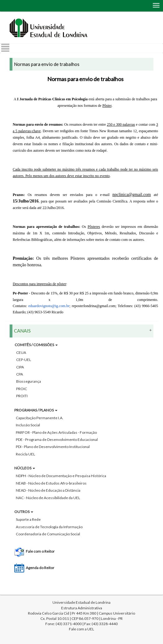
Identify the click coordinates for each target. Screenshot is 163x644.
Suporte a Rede (28, 519)
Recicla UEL (25, 454)
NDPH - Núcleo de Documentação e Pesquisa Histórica (61, 476)
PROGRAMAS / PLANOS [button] (36, 410)
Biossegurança (29, 381)
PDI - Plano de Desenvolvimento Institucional (53, 447)
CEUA (21, 352)
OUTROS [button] (24, 512)
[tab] (81, 455)
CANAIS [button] (83, 331)
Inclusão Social (28, 425)
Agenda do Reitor (40, 568)
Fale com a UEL (81, 629)
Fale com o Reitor (40, 551)
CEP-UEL (24, 360)
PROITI (22, 396)
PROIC (22, 389)
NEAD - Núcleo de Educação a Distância (48, 490)
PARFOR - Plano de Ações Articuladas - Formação (56, 432)
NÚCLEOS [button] (25, 468)
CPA (20, 374)
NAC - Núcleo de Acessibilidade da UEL (48, 498)
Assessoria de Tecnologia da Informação (49, 527)
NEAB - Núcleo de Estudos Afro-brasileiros (51, 483)
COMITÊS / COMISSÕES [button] (36, 345)
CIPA (20, 367)
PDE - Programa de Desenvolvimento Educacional (57, 439)
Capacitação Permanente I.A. (40, 418)
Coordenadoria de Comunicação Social (48, 534)
